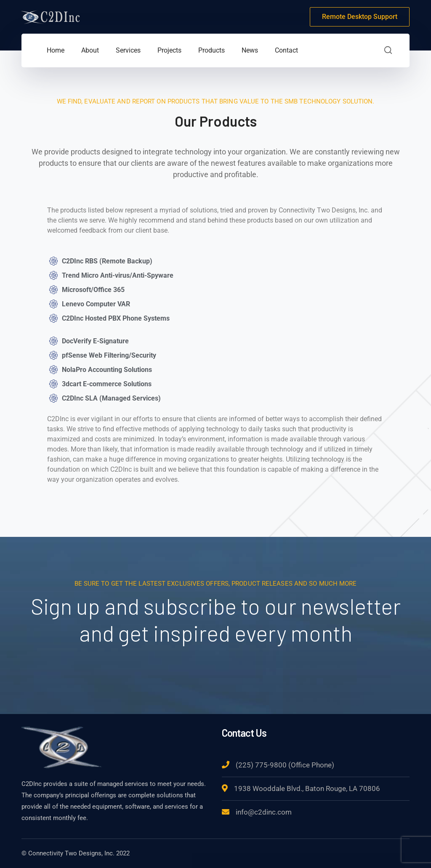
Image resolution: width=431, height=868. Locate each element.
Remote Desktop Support (360, 17)
